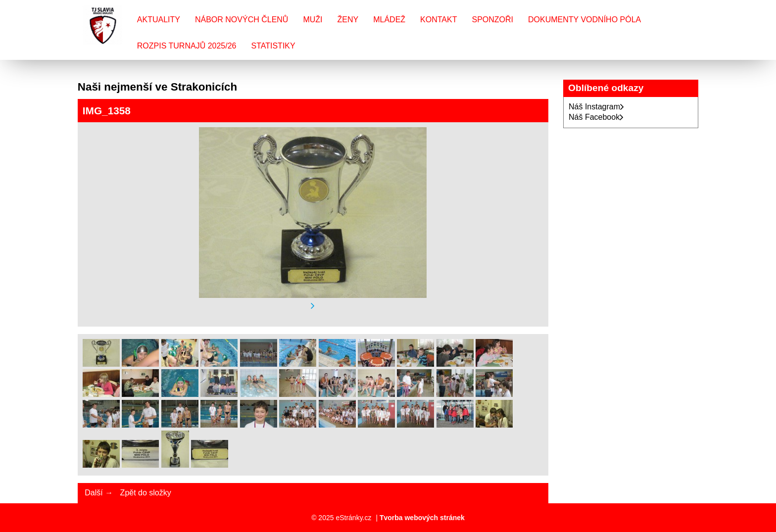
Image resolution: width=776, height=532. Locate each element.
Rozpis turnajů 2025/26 (187, 46)
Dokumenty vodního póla (584, 20)
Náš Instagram (596, 107)
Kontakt (438, 20)
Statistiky (273, 46)
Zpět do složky (146, 493)
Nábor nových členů (242, 20)
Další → (99, 493)
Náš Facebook (596, 117)
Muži (313, 20)
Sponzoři (492, 20)
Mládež (389, 20)
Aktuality (159, 20)
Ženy (348, 20)
